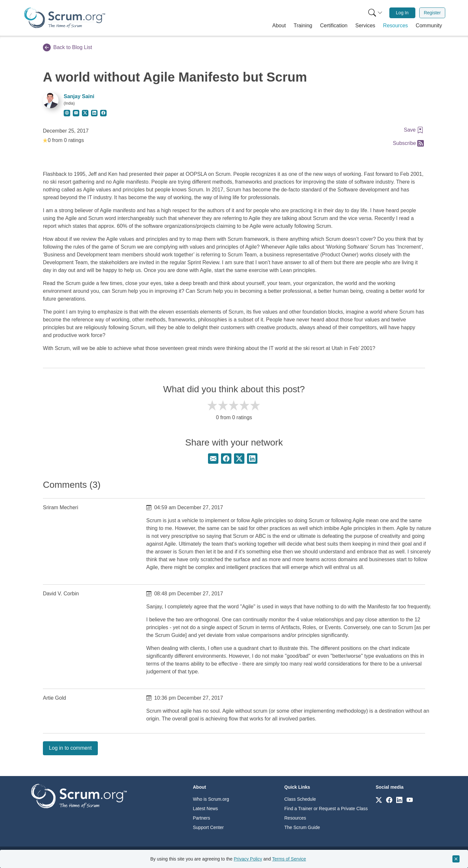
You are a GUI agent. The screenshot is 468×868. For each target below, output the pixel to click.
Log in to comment (71, 748)
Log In (402, 13)
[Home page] (65, 18)
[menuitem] (375, 13)
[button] (279, 26)
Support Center (208, 827)
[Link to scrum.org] (379, 800)
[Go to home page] (79, 796)
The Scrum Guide (302, 827)
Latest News (206, 809)
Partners (202, 818)
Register (432, 13)
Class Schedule (300, 799)
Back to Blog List (67, 47)
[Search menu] (375, 13)
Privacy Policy (248, 859)
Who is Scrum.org (211, 799)
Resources (295, 818)
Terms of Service (289, 859)
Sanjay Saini (79, 96)
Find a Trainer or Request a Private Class (326, 809)
